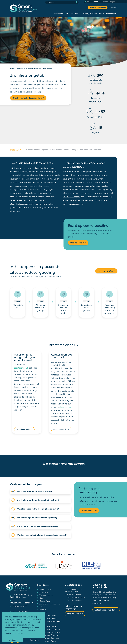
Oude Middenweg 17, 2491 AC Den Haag (21, 596)
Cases (42, 598)
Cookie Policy (45, 601)
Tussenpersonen (90, 13)
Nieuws (42, 610)
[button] (19, 469)
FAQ (41, 607)
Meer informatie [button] (18, 633)
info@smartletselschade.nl (22, 602)
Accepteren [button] (34, 640)
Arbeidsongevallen (74, 594)
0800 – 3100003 (92, 2)
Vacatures (43, 592)
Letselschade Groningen (49, 632)
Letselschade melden (98, 7)
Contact (113, 7)
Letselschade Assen (47, 641)
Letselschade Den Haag (49, 638)
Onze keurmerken (63, 554)
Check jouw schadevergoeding (27, 98)
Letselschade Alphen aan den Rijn (49, 622)
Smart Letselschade (72, 197)
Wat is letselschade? (75, 600)
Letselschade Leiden (48, 618)
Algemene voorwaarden (49, 604)
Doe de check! (77, 243)
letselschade (66, 407)
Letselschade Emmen (48, 635)
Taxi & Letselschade (108, 13)
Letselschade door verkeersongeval (73, 590)
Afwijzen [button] (13, 640)
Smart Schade (45, 589)
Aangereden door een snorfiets (86, 150)
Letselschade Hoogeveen (50, 629)
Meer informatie (105, 271)
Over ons (74, 13)
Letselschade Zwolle (48, 626)
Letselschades (59, 13)
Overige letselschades (76, 597)
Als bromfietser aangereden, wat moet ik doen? (47, 150)
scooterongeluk (21, 368)
